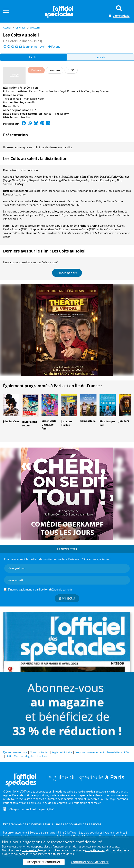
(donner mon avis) (34, 47)
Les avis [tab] (100, 57)
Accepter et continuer (44, 862)
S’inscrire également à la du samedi (40, 589)
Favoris (54, 47)
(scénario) (47, 191)
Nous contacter (39, 752)
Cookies (42, 756)
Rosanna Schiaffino (79, 91)
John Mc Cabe (11, 421)
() (28, 177)
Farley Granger (101, 91)
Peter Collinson (29, 88)
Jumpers (124, 421)
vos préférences (95, 850)
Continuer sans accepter (90, 862)
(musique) (106, 191)
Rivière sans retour (30, 424)
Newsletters (114, 752)
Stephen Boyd (57, 91)
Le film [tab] (33, 57)
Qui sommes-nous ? (15, 752)
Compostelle (88, 421)
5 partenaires (30, 850)
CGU (8, 756)
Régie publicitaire (62, 752)
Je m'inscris (67, 598)
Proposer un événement (89, 752)
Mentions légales (24, 756)
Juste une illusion (67, 423)
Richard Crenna (38, 91)
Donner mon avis (67, 273)
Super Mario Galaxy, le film (49, 425)
